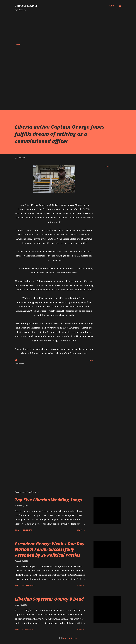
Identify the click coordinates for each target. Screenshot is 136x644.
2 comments (27, 530)
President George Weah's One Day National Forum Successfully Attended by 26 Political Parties (50, 549)
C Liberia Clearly (26, 6)
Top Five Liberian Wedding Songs (49, 500)
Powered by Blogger (68, 638)
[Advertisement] (68, 27)
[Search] (112, 6)
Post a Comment (28, 585)
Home (18, 45)
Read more (81, 530)
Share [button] (108, 166)
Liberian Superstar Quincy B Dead (49, 599)
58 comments (27, 629)
